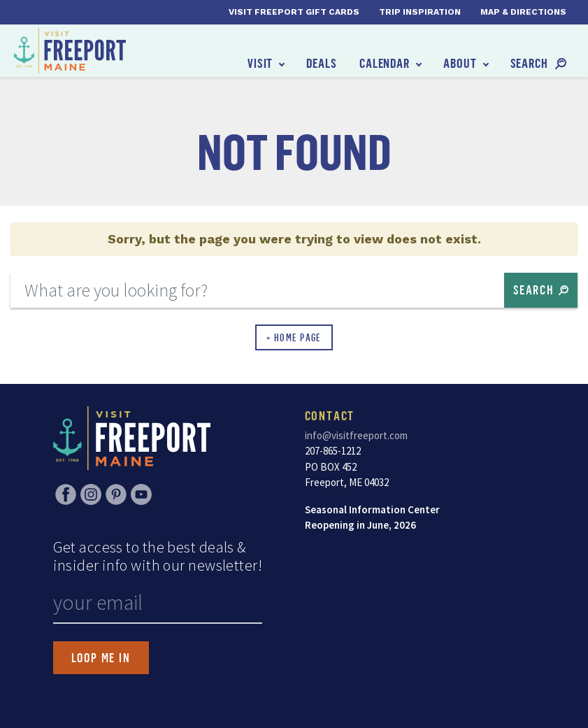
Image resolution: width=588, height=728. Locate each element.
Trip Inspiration (420, 12)
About (460, 63)
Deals (322, 63)
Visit (260, 63)
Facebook (66, 494)
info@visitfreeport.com (356, 435)
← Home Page (294, 337)
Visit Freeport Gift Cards (294, 12)
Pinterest (116, 494)
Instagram (91, 494)
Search (529, 63)
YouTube (141, 494)
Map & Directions (523, 12)
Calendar (385, 63)
